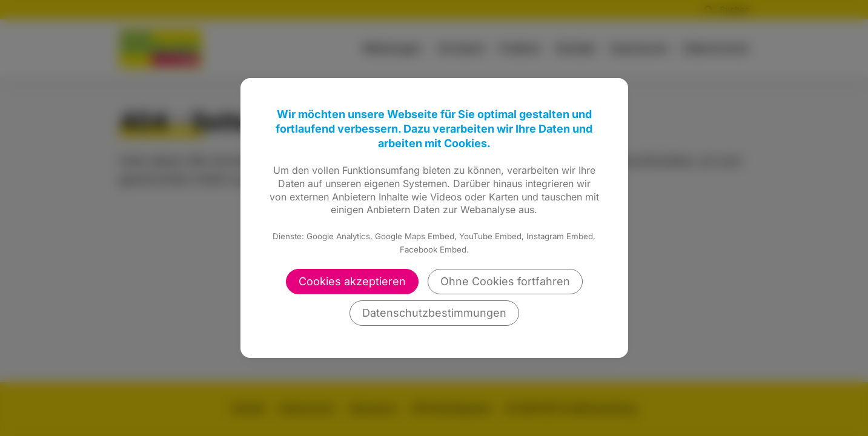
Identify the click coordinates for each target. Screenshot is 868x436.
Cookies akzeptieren (352, 281)
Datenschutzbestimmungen (434, 313)
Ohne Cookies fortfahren (505, 281)
